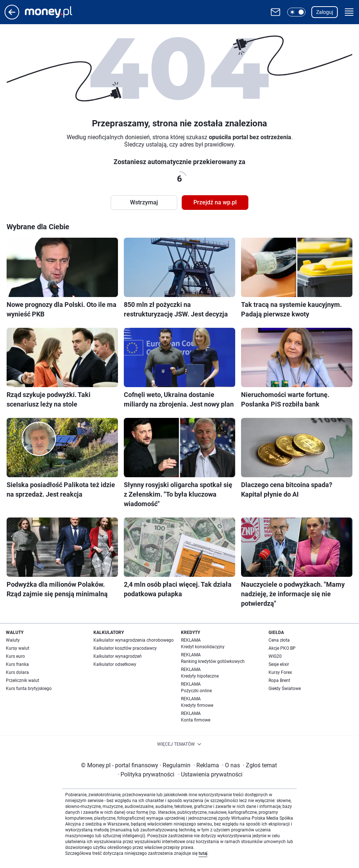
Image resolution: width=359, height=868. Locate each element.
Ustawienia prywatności (210, 774)
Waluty (13, 640)
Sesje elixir (279, 664)
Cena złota (279, 640)
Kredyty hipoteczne (200, 676)
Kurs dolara (17, 672)
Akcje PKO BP (282, 648)
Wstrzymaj (144, 202)
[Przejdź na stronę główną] (12, 17)
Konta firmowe (196, 720)
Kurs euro (15, 656)
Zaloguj (325, 12)
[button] (296, 12)
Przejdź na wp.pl (215, 202)
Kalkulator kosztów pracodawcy (125, 648)
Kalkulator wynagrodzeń (118, 656)
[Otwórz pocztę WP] (275, 12)
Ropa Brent (279, 680)
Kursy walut (18, 648)
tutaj (203, 853)
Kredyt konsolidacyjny (203, 647)
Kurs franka (17, 664)
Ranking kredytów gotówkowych (213, 661)
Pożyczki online (196, 691)
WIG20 (275, 656)
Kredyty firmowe (197, 705)
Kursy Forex (280, 672)
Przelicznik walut (23, 680)
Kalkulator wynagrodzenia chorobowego (134, 640)
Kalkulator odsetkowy (115, 664)
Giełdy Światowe (285, 689)
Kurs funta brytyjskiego (29, 689)
